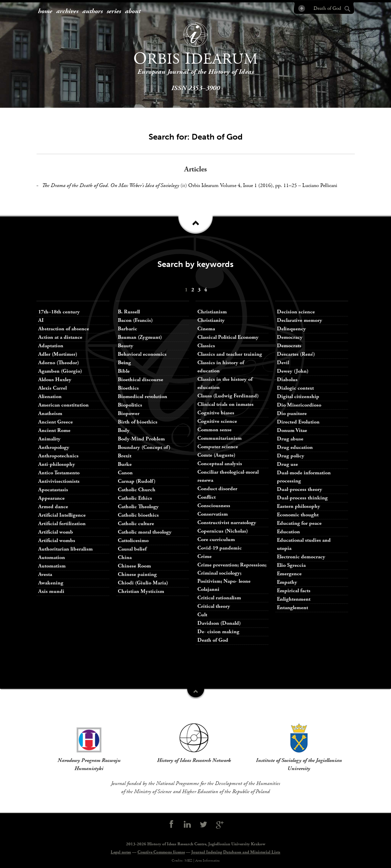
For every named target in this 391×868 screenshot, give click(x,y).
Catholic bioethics (138, 515)
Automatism (52, 566)
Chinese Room (134, 566)
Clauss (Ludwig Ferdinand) (228, 396)
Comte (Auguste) (216, 455)
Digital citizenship (298, 397)
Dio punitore (292, 414)
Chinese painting (137, 574)
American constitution (63, 405)
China (125, 557)
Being (124, 363)
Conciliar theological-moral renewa (228, 476)
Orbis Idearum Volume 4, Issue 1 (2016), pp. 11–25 (243, 185)
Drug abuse (290, 439)
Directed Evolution (298, 422)
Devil (283, 363)
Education (288, 532)
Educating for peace (299, 523)
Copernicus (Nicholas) (223, 531)
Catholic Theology (138, 507)
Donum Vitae (292, 430)
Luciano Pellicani (320, 185)
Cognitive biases (216, 413)
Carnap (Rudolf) (137, 481)
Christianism (212, 312)
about (133, 12)
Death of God (213, 640)
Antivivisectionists (59, 481)
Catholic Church (137, 490)
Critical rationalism (219, 598)
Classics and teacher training (230, 354)
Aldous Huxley (55, 380)
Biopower (129, 414)
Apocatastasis (53, 490)
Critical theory (214, 606)
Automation (52, 557)
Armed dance (53, 507)
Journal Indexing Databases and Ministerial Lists (236, 852)
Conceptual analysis (220, 464)
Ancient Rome (54, 430)
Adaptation (51, 346)
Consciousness (214, 506)
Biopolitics (130, 405)
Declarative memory (300, 320)
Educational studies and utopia (304, 544)
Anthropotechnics (58, 456)
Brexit (125, 456)
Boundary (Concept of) (144, 447)
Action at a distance (60, 337)
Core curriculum (216, 540)
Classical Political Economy (228, 337)
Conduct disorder (217, 489)
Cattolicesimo (133, 541)
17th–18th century (59, 312)
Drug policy (291, 456)
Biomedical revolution (143, 397)
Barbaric (127, 329)
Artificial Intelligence (62, 515)
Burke (125, 464)
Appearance (51, 498)
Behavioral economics (142, 354)
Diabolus (287, 380)
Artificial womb (56, 532)
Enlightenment (294, 599)
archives (67, 12)
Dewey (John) (293, 371)
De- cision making (218, 632)
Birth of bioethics (138, 422)
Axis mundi (51, 591)
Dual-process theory (300, 489)
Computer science (218, 447)
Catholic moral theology (145, 532)
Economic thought (298, 515)
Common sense (214, 430)
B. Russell (129, 312)
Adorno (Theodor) (59, 363)
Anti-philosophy (57, 464)
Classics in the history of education (225, 383)
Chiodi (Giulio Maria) (143, 583)
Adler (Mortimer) (58, 354)
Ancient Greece (56, 422)
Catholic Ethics (135, 498)
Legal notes (121, 852)
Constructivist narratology (227, 523)
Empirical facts (294, 591)
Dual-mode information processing (304, 477)
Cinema (206, 329)
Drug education (295, 447)
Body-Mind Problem (141, 439)
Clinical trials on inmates (225, 404)
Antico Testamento (59, 473)
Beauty (126, 346)
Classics (206, 346)
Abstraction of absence (64, 329)
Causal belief (132, 549)
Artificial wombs (57, 541)
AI (41, 320)
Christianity (211, 320)
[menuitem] (45, 12)
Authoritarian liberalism (66, 549)
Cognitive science (217, 421)
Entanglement (292, 608)
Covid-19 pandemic (220, 548)
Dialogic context (295, 388)
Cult (202, 615)
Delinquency (291, 329)
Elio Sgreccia (291, 565)
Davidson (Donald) (219, 623)
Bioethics (128, 388)
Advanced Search (301, 8)
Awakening (51, 583)
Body (124, 430)
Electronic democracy (301, 557)
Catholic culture (136, 524)
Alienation (50, 397)
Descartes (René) (296, 354)
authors (92, 12)
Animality (49, 439)
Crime (204, 556)
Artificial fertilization (62, 524)
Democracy (290, 337)
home (45, 12)
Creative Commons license (161, 852)
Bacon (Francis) (135, 320)
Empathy (287, 582)
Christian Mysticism (141, 591)
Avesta (45, 574)
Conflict (207, 497)
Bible (124, 371)
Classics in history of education (221, 367)
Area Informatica (207, 861)
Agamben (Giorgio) (60, 371)
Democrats (289, 346)
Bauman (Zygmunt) (140, 337)
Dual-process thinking (302, 498)
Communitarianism (220, 438)
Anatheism (50, 414)
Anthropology (54, 447)
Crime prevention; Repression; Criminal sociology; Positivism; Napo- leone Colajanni (232, 577)
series (114, 12)
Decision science (296, 312)
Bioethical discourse (140, 380)
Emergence (289, 574)
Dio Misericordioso (299, 405)
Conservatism (213, 514)
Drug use (287, 464)
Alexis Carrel (52, 388)
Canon (125, 473)
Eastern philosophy (299, 506)
